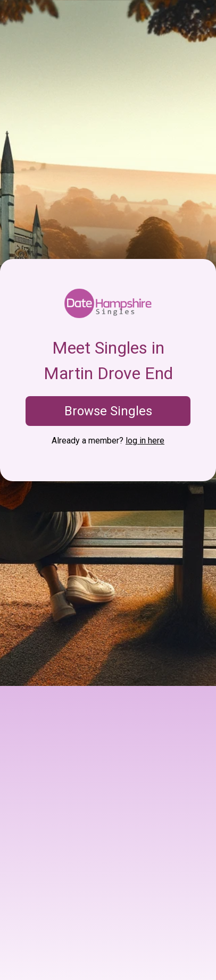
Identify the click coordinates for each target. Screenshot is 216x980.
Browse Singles (108, 411)
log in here (145, 441)
